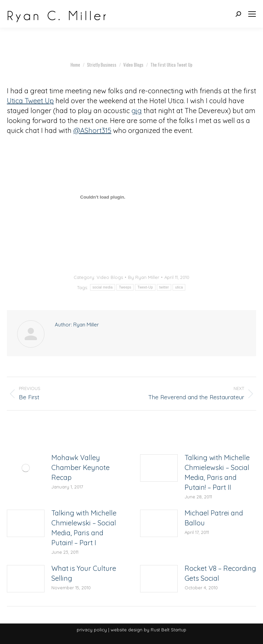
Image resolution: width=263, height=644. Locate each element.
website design (127, 630)
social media (103, 287)
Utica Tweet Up (30, 101)
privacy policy (92, 630)
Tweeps (125, 287)
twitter (164, 287)
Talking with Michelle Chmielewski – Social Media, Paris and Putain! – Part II (217, 472)
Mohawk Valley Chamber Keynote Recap (80, 467)
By (144, 277)
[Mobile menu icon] (252, 14)
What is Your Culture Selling (84, 573)
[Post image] (26, 468)
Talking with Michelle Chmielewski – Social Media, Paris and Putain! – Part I (84, 528)
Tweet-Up (145, 287)
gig (137, 111)
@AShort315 (92, 130)
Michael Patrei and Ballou (214, 518)
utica (179, 287)
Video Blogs (110, 277)
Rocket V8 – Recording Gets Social (220, 573)
